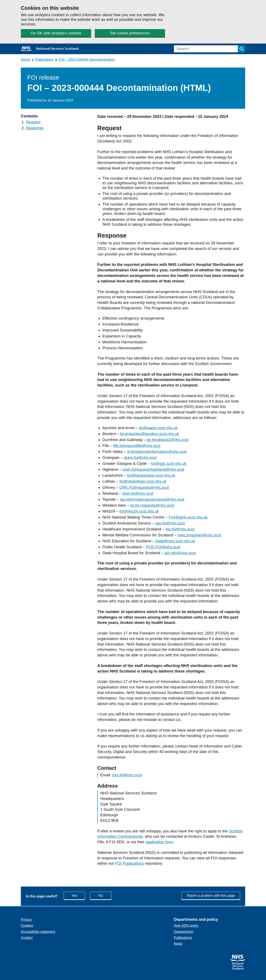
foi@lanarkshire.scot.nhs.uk (151, 475)
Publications (44, 60)
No (105, 895)
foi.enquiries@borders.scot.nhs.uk (149, 434)
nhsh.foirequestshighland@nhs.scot (153, 469)
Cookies (27, 926)
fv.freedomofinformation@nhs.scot (157, 452)
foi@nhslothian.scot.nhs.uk (143, 481)
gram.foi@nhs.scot (140, 458)
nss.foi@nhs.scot (127, 775)
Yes (78, 895)
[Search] (206, 49)
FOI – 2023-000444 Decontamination (87, 60)
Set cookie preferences (130, 33)
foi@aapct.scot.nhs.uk (158, 428)
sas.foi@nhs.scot (170, 523)
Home (25, 60)
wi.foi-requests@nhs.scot (152, 505)
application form (160, 842)
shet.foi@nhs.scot (138, 493)
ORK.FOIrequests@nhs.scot (144, 487)
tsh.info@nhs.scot (180, 553)
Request (33, 122)
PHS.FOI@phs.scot (163, 547)
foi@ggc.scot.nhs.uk (169, 463)
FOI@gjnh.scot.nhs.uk (188, 517)
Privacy (26, 920)
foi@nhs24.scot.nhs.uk (139, 511)
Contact (27, 938)
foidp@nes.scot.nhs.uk (175, 541)
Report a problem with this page (211, 896)
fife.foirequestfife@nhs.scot (137, 446)
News (178, 944)
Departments (184, 932)
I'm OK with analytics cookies (56, 33)
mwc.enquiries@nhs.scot (199, 535)
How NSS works (186, 926)
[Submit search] (242, 49)
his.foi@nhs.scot (180, 529)
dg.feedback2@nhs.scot (168, 440)
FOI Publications (129, 863)
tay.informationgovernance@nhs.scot (152, 499)
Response (35, 128)
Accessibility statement (38, 932)
